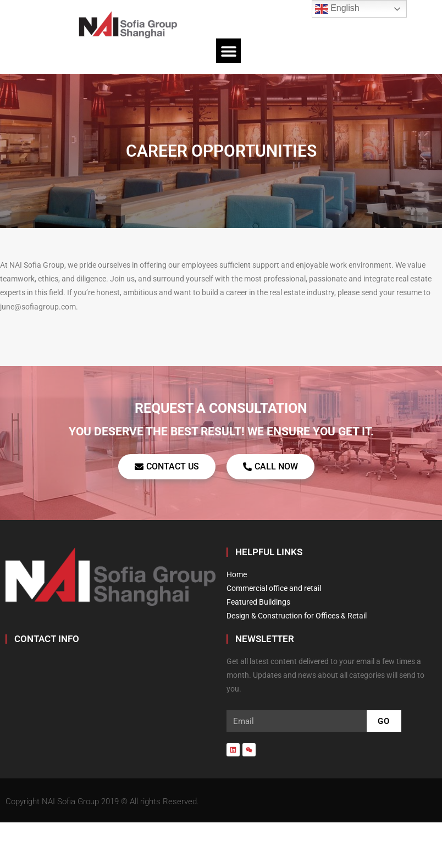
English (337, 9)
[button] (228, 51)
